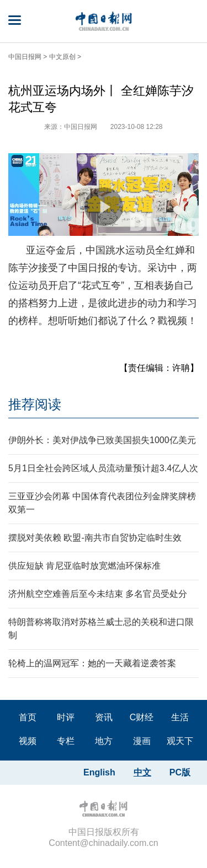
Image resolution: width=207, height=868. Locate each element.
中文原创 (62, 57)
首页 (28, 717)
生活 (180, 717)
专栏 (66, 741)
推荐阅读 (35, 404)
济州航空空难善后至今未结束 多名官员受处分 (98, 594)
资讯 (104, 717)
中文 (142, 772)
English (99, 772)
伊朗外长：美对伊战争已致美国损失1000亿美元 (102, 440)
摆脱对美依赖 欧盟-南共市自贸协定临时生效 (95, 538)
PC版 (180, 772)
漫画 (142, 741)
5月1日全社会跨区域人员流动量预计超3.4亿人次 (103, 468)
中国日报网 (25, 57)
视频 (28, 741)
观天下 (180, 741)
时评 (66, 717)
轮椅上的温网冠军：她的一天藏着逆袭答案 (92, 663)
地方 (104, 741)
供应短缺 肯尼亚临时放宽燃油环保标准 (84, 566)
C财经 (142, 717)
